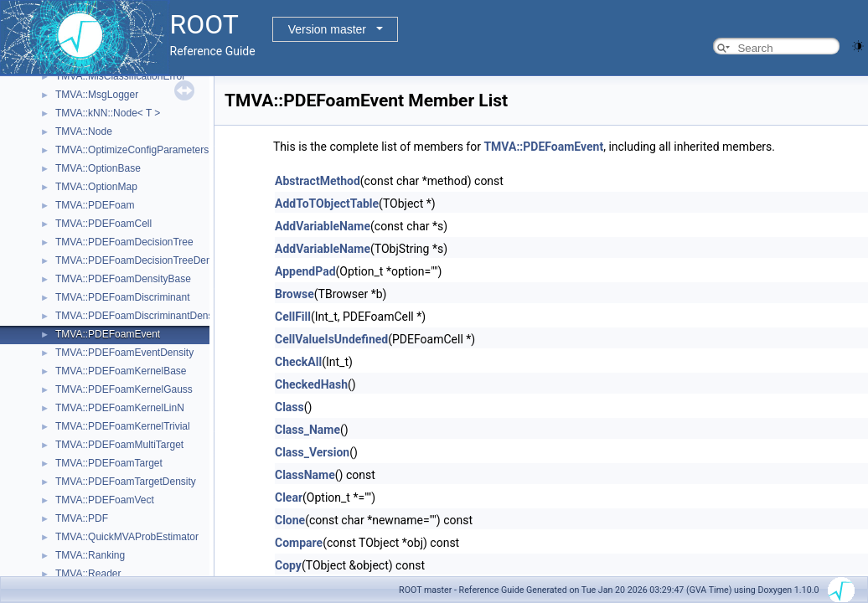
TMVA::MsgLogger (97, 95)
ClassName (305, 475)
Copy (288, 565)
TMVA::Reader (88, 574)
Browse (294, 294)
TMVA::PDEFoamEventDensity (124, 353)
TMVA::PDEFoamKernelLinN (120, 408)
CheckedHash (311, 384)
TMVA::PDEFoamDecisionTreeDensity (141, 260)
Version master (327, 29)
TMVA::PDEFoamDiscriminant (122, 297)
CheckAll (298, 362)
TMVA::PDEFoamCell (103, 224)
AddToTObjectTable (327, 204)
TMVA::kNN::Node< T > (108, 113)
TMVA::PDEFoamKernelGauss (124, 389)
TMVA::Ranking (90, 555)
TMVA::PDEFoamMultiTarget (119, 445)
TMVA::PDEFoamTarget (109, 463)
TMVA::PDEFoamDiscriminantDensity (139, 316)
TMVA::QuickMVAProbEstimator (127, 537)
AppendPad (305, 271)
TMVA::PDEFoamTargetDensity (126, 482)
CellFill (293, 317)
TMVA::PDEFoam (95, 205)
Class (289, 407)
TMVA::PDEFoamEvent (108, 334)
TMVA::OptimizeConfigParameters (132, 150)
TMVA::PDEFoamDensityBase (123, 279)
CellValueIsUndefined (331, 339)
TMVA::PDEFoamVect (105, 500)
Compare (299, 543)
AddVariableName (323, 226)
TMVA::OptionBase (98, 168)
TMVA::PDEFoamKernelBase (121, 371)
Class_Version (312, 452)
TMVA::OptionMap (96, 187)
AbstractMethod (318, 181)
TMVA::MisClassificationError (120, 76)
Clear (289, 497)
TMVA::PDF (82, 518)
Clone (290, 520)
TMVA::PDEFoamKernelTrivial (123, 426)
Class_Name (307, 430)
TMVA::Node (84, 131)
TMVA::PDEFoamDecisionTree (124, 242)
